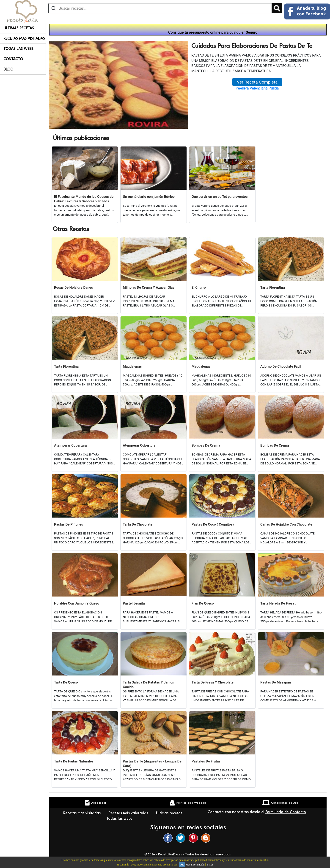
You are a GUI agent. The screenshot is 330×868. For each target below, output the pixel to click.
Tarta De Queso (66, 682)
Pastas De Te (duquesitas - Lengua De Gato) (152, 764)
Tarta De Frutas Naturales (74, 761)
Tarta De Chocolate (138, 524)
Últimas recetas (169, 813)
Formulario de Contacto (286, 812)
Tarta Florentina (273, 288)
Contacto (13, 59)
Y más (210, 865)
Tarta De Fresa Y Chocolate (213, 682)
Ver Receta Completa (257, 82)
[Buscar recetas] (160, 8)
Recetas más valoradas (129, 813)
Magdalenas (132, 366)
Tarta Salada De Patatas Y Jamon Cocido (149, 685)
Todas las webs (120, 819)
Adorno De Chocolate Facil (281, 366)
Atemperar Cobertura (70, 445)
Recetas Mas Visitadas (24, 38)
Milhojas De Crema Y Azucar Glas (149, 288)
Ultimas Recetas (19, 28)
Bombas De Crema (206, 445)
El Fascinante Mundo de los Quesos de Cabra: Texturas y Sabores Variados (84, 199)
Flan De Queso (203, 603)
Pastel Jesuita (134, 603)
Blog (8, 69)
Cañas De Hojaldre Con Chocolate (286, 524)
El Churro (199, 288)
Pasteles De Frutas (206, 761)
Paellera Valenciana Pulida (257, 88)
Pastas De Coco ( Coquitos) (213, 524)
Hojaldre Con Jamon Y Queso (77, 603)
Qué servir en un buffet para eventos (220, 197)
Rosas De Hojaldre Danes (73, 288)
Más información (195, 865)
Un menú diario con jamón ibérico (149, 197)
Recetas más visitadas (82, 813)
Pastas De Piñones (69, 524)
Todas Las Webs (18, 49)
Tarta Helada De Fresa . (278, 603)
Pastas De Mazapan (276, 682)
